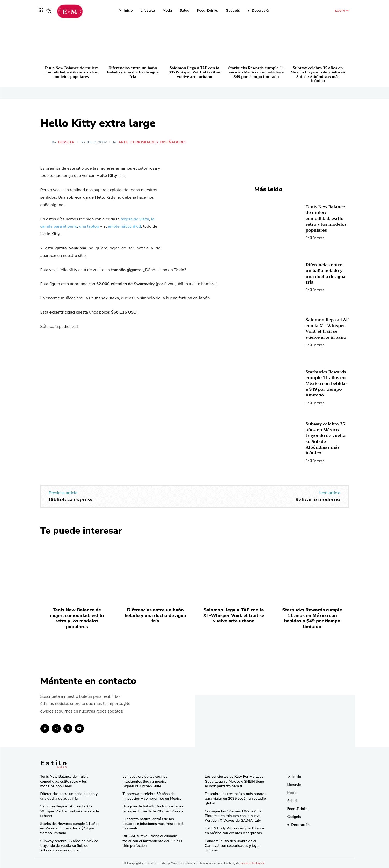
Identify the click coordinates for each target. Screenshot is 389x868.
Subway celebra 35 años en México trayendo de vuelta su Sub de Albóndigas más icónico (318, 74)
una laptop (89, 226)
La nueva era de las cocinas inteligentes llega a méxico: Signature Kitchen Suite (145, 781)
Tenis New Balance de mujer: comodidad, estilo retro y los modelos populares (71, 72)
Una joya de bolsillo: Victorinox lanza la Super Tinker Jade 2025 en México (153, 809)
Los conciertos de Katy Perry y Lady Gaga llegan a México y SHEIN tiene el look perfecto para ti (235, 781)
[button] (49, 11)
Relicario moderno (318, 499)
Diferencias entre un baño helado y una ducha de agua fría (133, 72)
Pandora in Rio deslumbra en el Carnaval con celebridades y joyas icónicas (233, 846)
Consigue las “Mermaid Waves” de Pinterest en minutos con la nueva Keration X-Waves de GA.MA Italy (233, 816)
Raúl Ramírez (315, 238)
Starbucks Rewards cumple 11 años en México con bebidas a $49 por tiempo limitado (256, 72)
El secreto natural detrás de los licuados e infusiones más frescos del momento (153, 824)
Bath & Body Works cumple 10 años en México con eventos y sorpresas (235, 831)
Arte (124, 142)
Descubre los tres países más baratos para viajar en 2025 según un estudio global (236, 799)
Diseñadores (174, 142)
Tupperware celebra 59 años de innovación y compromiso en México (152, 796)
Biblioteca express (71, 499)
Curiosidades (145, 142)
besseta (66, 142)
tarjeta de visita (135, 219)
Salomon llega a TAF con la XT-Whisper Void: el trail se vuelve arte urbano (194, 72)
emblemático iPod (124, 226)
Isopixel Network (252, 863)
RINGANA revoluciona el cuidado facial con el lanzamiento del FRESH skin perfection (152, 841)
